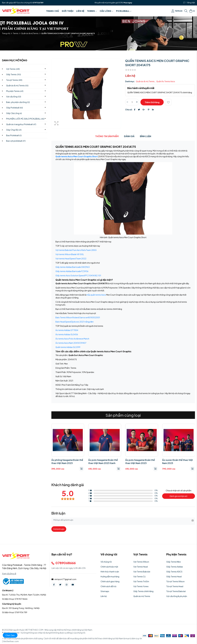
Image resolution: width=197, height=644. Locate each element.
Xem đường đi (9, 574)
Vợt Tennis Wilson (141, 562)
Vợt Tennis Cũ (139, 576)
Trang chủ (53, 11)
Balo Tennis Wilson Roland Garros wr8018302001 (78, 317)
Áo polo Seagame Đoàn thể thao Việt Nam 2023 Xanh (103, 461)
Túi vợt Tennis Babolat (176, 591)
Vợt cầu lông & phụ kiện (177, 596)
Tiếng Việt (191, 3)
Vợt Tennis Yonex (141, 586)
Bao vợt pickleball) (16, 141)
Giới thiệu (68, 11)
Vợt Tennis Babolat (142, 572)
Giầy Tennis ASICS (174, 572)
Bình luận (145, 136)
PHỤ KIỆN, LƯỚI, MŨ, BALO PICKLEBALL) (25, 119)
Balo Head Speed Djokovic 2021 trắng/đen (75, 322)
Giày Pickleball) (14, 108)
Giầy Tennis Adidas (175, 567)
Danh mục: (130, 81)
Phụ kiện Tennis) (15, 91)
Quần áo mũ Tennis (142, 596)
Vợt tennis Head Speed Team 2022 (71, 259)
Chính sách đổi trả (108, 586)
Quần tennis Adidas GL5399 (68, 347)
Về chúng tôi (106, 562)
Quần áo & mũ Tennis (30, 33)
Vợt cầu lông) (14, 97)
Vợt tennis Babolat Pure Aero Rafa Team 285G (76, 250)
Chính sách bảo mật (109, 567)
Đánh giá (129, 136)
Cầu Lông (107, 11)
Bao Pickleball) (14, 135)
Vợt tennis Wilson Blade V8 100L (70, 254)
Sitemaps (105, 591)
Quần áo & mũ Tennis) (17, 85)
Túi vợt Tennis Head (175, 586)
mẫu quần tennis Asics (96, 295)
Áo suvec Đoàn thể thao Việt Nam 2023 (178, 461)
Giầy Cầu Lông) (14, 113)
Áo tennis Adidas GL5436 (67, 334)
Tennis (92, 11)
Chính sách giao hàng (110, 581)
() (192, 11)
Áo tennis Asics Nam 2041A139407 (71, 343)
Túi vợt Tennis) (14, 80)
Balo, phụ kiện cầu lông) (18, 102)
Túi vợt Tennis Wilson (175, 581)
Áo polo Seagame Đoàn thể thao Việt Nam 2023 (140, 461)
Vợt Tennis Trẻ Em (141, 581)
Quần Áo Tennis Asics (166, 81)
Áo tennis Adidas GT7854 (67, 330)
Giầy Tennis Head (174, 576)
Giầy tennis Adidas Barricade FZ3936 (72, 271)
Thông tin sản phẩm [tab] (107, 136)
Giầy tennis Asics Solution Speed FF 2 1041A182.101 (78, 275)
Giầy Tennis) (14, 74)
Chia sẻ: (129, 109)
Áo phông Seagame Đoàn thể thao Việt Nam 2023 (67, 461)
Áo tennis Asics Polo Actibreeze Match (72, 339)
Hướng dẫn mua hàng (110, 576)
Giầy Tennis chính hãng (143, 591)
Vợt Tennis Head (141, 567)
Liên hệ (80, 11)
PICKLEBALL (124, 11)
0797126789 (38, 3)
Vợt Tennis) (13, 69)
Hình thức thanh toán (110, 572)
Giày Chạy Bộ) (14, 130)
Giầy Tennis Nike (174, 562)
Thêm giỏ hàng (152, 102)
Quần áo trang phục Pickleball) (21, 124)
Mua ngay (128, 3)
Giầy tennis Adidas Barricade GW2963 (73, 267)
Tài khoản (177, 11)
